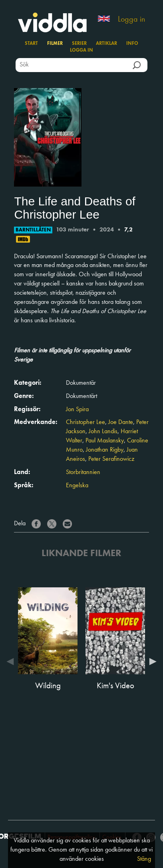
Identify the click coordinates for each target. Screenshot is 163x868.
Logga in (131, 20)
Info (132, 44)
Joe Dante (121, 422)
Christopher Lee (85, 422)
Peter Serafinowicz (111, 459)
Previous (12, 661)
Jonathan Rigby (105, 450)
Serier (79, 44)
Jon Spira (77, 410)
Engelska (77, 486)
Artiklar (106, 44)
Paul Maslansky (105, 441)
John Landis (103, 432)
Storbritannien (83, 472)
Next (151, 661)
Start (31, 44)
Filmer (55, 44)
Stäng (144, 859)
